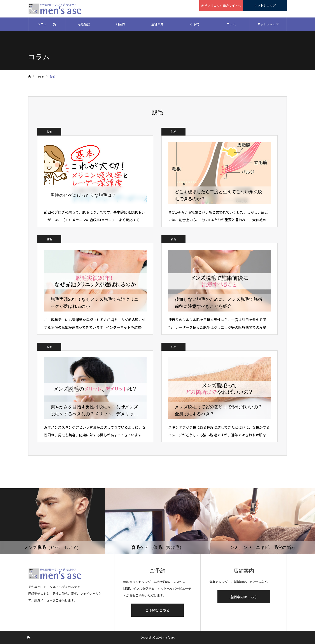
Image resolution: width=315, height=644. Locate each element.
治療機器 (84, 24)
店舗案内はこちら (244, 597)
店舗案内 (157, 24)
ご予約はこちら (157, 610)
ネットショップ (268, 24)
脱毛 (49, 131)
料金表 (121, 24)
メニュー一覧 (47, 24)
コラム (231, 24)
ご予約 (194, 24)
